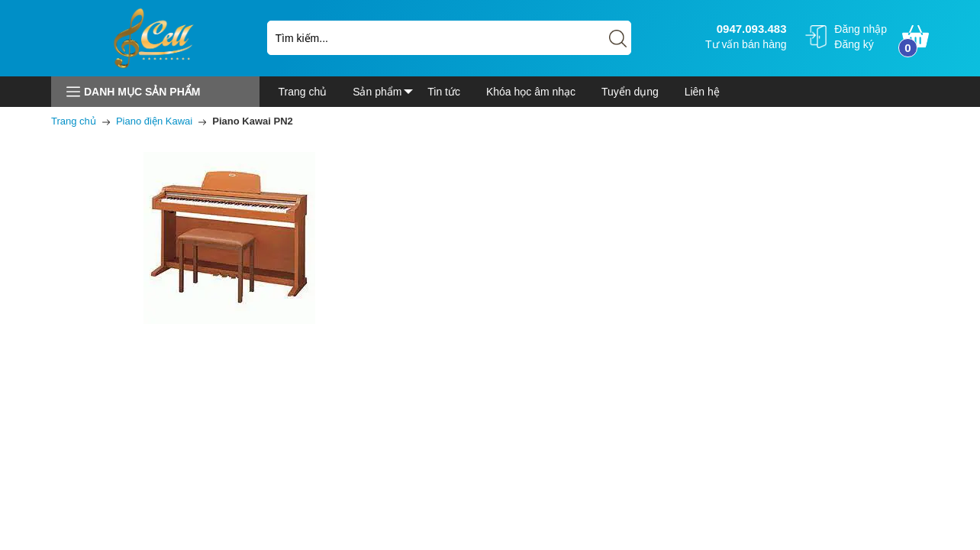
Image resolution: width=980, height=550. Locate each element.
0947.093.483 (750, 29)
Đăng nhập (861, 29)
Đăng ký (854, 44)
